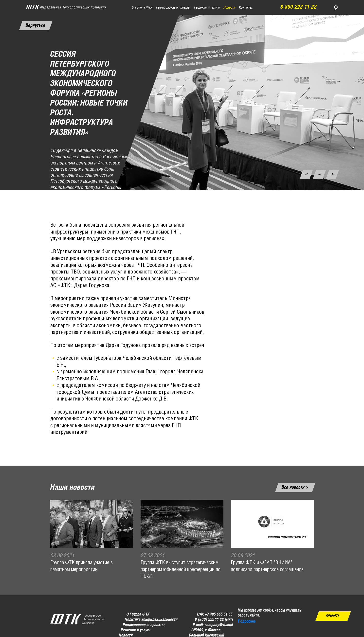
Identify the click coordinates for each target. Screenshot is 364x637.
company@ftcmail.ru (221, 625)
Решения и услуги (136, 630)
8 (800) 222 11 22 (209, 620)
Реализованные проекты (144, 625)
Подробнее (247, 622)
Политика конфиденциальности (151, 620)
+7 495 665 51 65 (219, 614)
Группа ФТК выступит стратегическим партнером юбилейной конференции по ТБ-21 (181, 570)
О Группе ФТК (138, 614)
